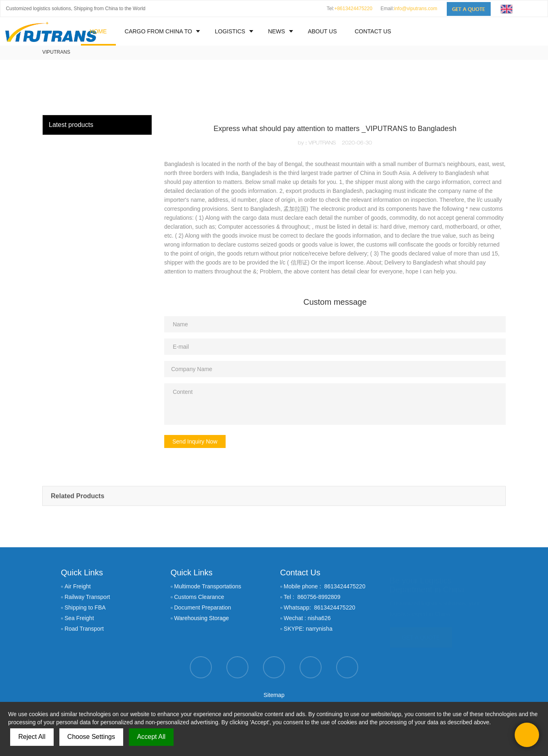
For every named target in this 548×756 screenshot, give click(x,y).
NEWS (276, 31)
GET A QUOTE (421, 634)
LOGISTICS (230, 31)
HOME (98, 31)
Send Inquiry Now (195, 441)
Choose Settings (91, 737)
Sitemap (274, 695)
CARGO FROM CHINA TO (159, 31)
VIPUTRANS (56, 52)
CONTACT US (373, 31)
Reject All (32, 737)
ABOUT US (322, 31)
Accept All (151, 737)
